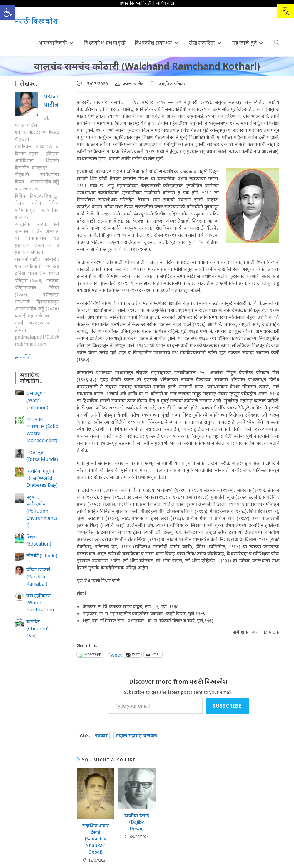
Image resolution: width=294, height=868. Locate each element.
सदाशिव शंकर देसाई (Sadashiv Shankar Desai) (96, 839)
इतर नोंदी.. (24, 357)
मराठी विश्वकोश (36, 21)
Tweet (115, 654)
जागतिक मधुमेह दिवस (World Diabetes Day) (42, 478)
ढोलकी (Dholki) (42, 556)
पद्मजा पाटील (133, 84)
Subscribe (227, 706)
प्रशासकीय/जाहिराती (136, 3)
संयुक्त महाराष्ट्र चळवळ (136, 735)
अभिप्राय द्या (165, 3)
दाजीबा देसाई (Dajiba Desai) (137, 822)
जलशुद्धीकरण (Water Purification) (40, 603)
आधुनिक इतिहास (173, 84)
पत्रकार (101, 735)
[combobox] (285, 11)
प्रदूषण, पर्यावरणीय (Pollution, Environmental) (42, 511)
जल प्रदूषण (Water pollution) (37, 400)
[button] (8, 12)
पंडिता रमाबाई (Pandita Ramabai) (38, 577)
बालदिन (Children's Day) (39, 628)
